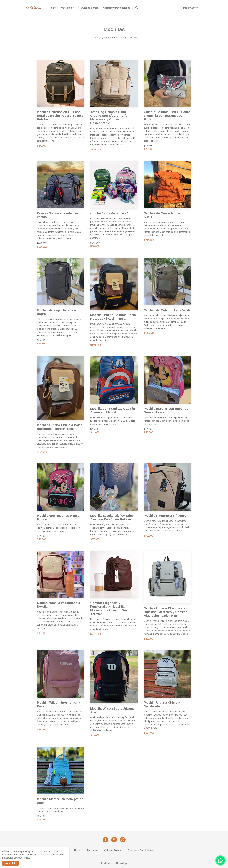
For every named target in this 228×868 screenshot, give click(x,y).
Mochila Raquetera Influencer (166, 516)
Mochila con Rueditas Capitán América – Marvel (113, 410)
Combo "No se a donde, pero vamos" (59, 215)
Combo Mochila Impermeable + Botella (60, 605)
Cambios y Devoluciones (141, 850)
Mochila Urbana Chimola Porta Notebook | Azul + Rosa (113, 317)
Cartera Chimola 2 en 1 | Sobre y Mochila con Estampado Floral (167, 116)
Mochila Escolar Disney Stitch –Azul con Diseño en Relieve (114, 517)
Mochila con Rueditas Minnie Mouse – (58, 517)
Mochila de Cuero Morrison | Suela (165, 215)
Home (77, 850)
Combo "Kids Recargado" (109, 213)
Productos (92, 850)
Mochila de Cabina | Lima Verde (167, 310)
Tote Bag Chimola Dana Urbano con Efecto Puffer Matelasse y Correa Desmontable (109, 118)
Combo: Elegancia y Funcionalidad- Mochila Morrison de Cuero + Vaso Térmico (110, 608)
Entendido (10, 863)
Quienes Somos (113, 850)
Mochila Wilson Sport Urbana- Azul (113, 710)
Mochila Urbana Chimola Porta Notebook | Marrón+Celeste (60, 427)
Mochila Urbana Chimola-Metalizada (163, 704)
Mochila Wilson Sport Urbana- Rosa (59, 704)
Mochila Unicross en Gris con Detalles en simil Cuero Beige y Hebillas (60, 116)
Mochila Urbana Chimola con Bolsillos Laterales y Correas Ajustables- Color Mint (166, 612)
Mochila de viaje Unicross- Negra (56, 312)
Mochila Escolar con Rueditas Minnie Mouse (166, 410)
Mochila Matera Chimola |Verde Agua (60, 801)
